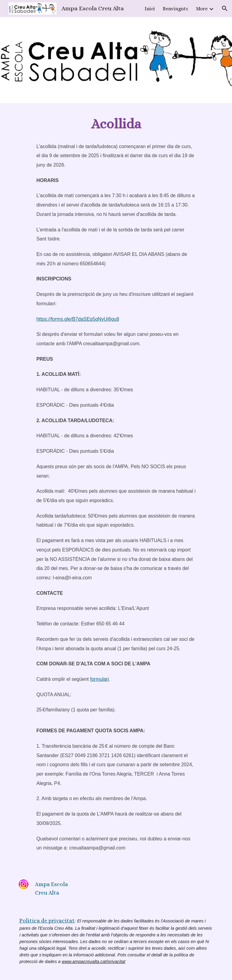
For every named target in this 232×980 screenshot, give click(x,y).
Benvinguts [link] (176, 9)
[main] (116, 124)
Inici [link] (150, 9)
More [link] (202, 9)
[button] (225, 8)
